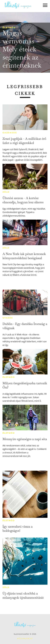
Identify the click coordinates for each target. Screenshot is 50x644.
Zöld (6, 192)
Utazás (8, 318)
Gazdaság (10, 133)
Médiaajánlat (25, 638)
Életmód (9, 28)
